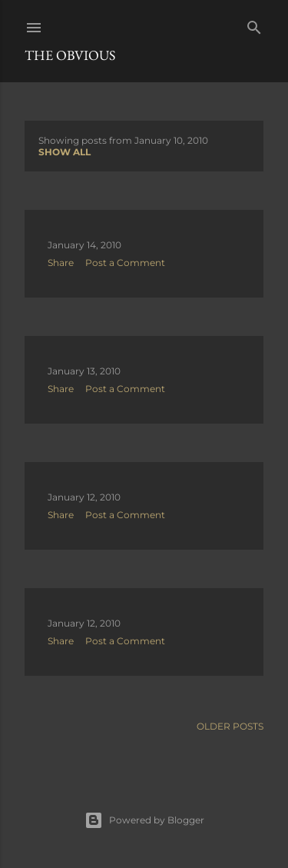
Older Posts (230, 726)
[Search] (254, 24)
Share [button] (61, 263)
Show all (65, 152)
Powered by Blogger (144, 820)
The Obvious (70, 55)
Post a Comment (125, 263)
